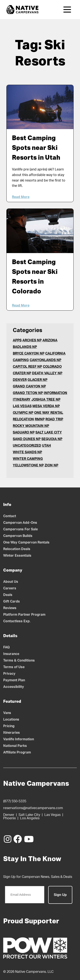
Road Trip (54, 419)
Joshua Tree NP (46, 400)
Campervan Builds (18, 536)
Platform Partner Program (24, 615)
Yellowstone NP (28, 465)
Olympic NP (23, 413)
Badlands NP (25, 347)
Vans (7, 713)
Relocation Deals (17, 549)
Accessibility (14, 687)
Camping (21, 360)
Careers (10, 588)
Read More (21, 197)
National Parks (15, 746)
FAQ (7, 647)
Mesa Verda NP (46, 406)
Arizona (50, 340)
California (55, 353)
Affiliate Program (17, 752)
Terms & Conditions (19, 660)
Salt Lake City (49, 432)
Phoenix (9, 818)
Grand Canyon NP (29, 386)
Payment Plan (14, 680)
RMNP (40, 419)
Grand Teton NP (28, 393)
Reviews (10, 608)
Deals (8, 595)
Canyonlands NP (45, 360)
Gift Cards (12, 601)
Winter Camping (28, 459)
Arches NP (32, 340)
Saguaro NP (24, 432)
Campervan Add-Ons (20, 523)
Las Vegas (22, 406)
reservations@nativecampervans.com (33, 808)
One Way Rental (49, 413)
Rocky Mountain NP (31, 426)
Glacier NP (37, 380)
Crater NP (22, 373)
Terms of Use (14, 667)
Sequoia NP (52, 439)
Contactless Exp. (17, 621)
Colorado (52, 367)
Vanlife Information (19, 739)
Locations (11, 720)
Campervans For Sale (20, 529)
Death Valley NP (47, 373)
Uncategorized (27, 446)
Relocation (23, 419)
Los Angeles (30, 818)
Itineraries (12, 733)
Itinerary (22, 400)
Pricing (9, 726)
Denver (20, 380)
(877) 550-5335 (15, 801)
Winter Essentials (17, 556)
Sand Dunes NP (27, 439)
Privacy (9, 674)
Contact (10, 516)
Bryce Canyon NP (29, 353)
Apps (17, 340)
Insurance (11, 654)
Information (55, 393)
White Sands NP (27, 452)
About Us (11, 582)
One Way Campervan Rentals (26, 542)
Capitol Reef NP (27, 367)
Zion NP (51, 465)
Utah (47, 446)
